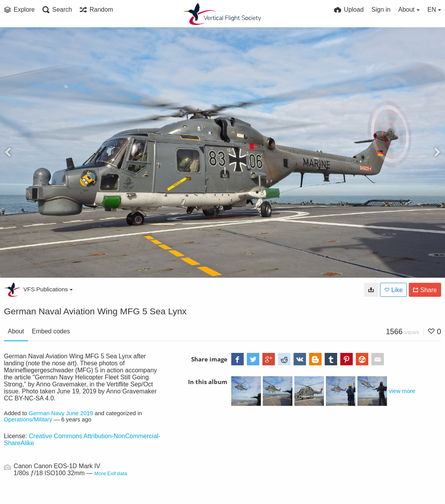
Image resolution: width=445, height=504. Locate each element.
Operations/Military (28, 419)
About (16, 331)
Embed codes (51, 331)
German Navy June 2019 (61, 413)
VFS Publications (48, 289)
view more (402, 391)
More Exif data (111, 473)
